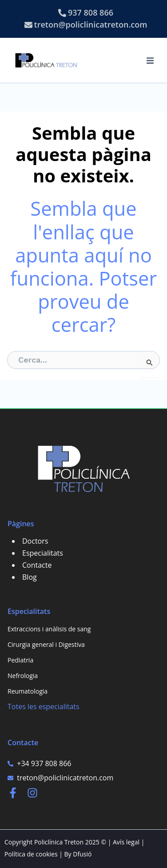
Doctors (35, 541)
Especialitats (43, 553)
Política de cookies (31, 854)
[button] (150, 61)
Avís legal (126, 842)
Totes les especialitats (44, 707)
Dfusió (82, 854)
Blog (30, 577)
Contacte (37, 565)
